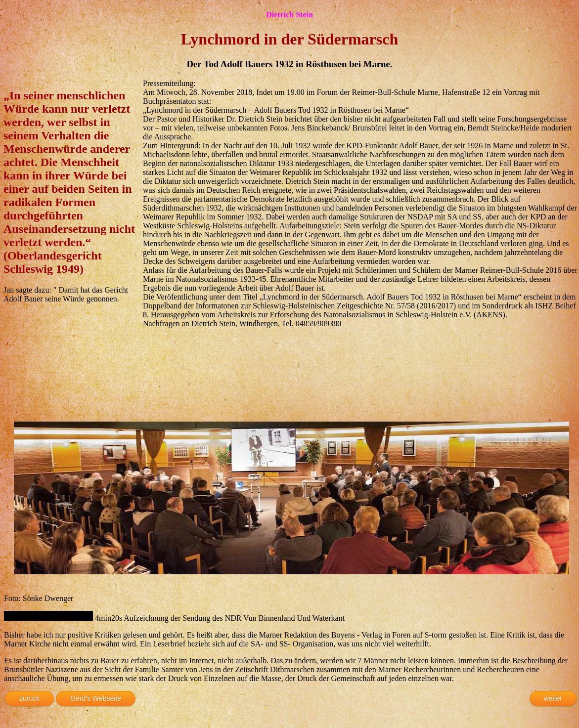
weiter (553, 698)
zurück (29, 698)
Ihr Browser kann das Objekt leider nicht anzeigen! (48, 616)
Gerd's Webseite (96, 698)
